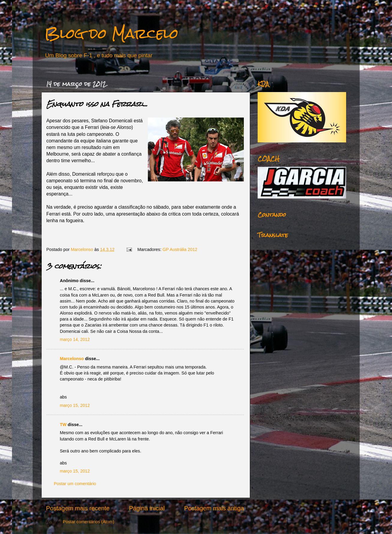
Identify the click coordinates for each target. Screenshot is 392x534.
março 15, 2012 (75, 405)
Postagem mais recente (78, 508)
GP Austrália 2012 (180, 249)
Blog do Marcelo (112, 33)
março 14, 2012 (75, 339)
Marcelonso (82, 249)
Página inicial (147, 508)
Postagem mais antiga (214, 508)
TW (63, 425)
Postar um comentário (75, 484)
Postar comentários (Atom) (88, 522)
